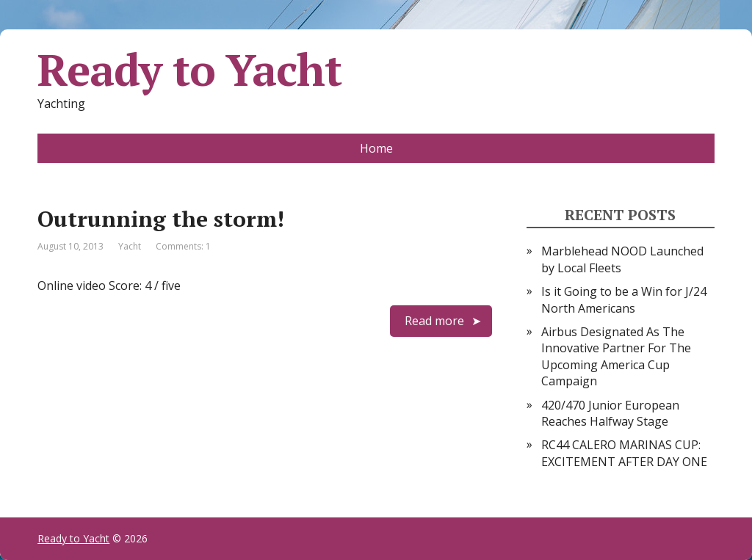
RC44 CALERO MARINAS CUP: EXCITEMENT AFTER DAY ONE (624, 453)
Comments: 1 (183, 246)
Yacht (130, 246)
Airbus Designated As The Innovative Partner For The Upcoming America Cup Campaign (616, 356)
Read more (434, 321)
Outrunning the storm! (161, 219)
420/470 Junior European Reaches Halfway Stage (610, 413)
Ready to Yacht (189, 70)
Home (376, 148)
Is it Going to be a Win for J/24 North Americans (624, 299)
